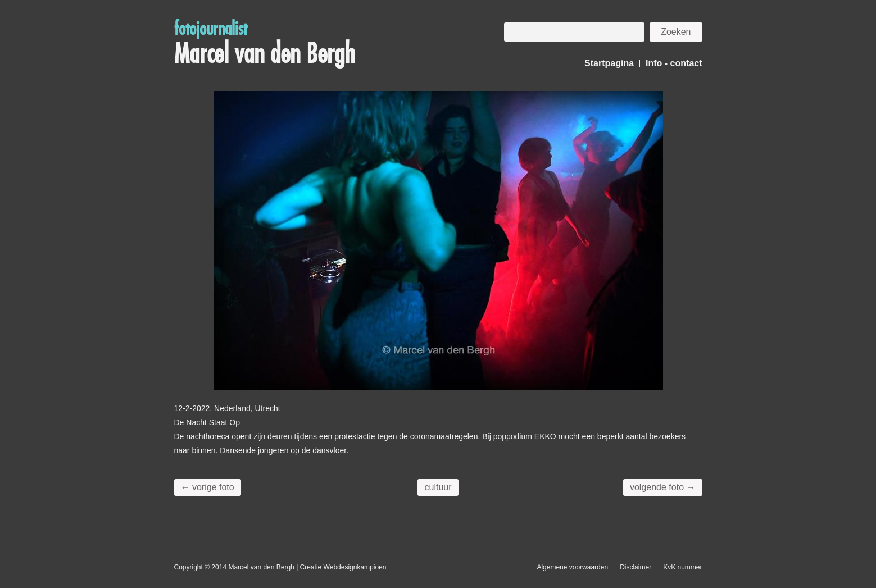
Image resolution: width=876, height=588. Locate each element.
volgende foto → (663, 487)
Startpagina (609, 63)
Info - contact (674, 63)
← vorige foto (208, 487)
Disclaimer (636, 567)
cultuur (438, 487)
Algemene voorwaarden (572, 567)
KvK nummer (682, 567)
